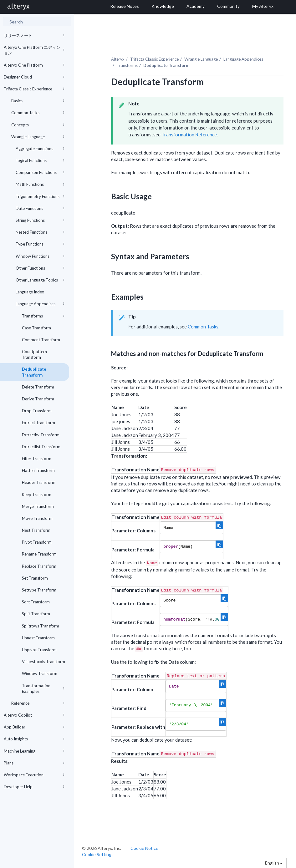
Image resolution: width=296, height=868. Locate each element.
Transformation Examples (43, 688)
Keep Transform (37, 495)
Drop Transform (37, 411)
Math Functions (40, 184)
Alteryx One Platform (34, 65)
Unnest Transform (38, 638)
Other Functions (40, 268)
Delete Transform (38, 387)
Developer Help (34, 787)
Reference (38, 703)
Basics (38, 101)
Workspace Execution (34, 775)
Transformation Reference (189, 135)
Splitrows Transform (41, 626)
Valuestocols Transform (43, 662)
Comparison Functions (40, 172)
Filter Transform (37, 459)
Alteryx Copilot (34, 715)
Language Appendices (40, 304)
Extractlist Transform (41, 447)
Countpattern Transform (34, 354)
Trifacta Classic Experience (34, 89)
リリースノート (34, 35)
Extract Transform (38, 423)
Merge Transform (38, 506)
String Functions (40, 220)
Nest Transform (36, 530)
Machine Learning (34, 751)
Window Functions (40, 256)
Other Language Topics (40, 280)
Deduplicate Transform (34, 372)
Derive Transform (38, 399)
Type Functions (40, 244)
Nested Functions (40, 232)
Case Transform (36, 328)
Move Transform (37, 518)
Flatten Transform (38, 470)
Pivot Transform (37, 542)
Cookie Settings (98, 854)
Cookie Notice (144, 848)
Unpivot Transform (39, 650)
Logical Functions (40, 160)
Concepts (38, 125)
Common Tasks (38, 113)
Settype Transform (39, 590)
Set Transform (35, 578)
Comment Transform (41, 340)
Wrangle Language (38, 137)
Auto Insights (34, 739)
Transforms (43, 316)
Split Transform (36, 614)
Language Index (30, 292)
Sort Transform (36, 602)
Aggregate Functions (40, 149)
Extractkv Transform (41, 435)
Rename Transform (39, 554)
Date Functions (40, 208)
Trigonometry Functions (40, 196)
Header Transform (39, 482)
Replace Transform (39, 566)
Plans (34, 763)
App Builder (34, 727)
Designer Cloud (34, 77)
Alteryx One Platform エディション (34, 50)
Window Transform (40, 673)
